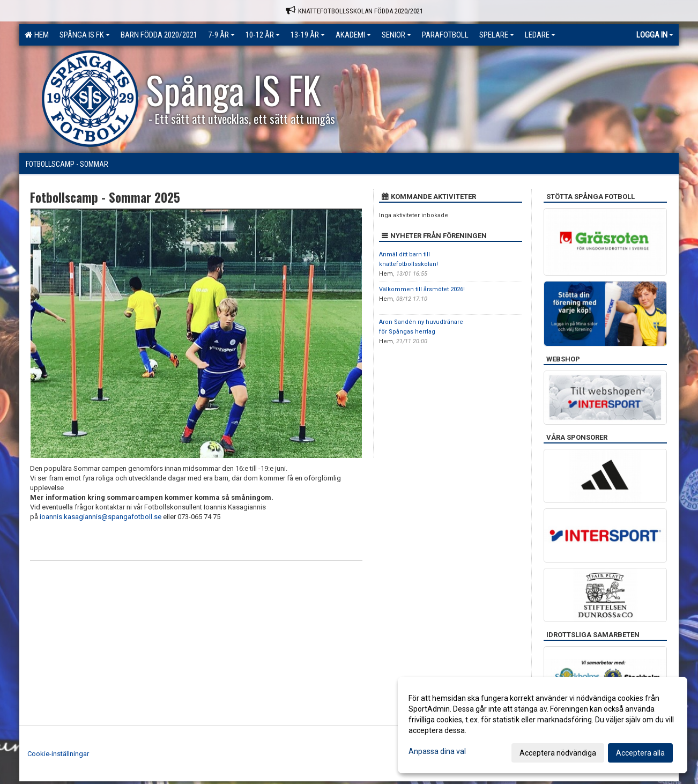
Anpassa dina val (437, 751)
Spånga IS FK (85, 35)
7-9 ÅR (221, 35)
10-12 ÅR (263, 35)
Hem (37, 35)
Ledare (540, 35)
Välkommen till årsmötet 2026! (422, 289)
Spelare (497, 35)
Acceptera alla (640, 753)
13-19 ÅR (308, 35)
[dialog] (543, 725)
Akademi (353, 35)
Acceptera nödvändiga (558, 753)
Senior (396, 35)
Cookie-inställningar (58, 754)
